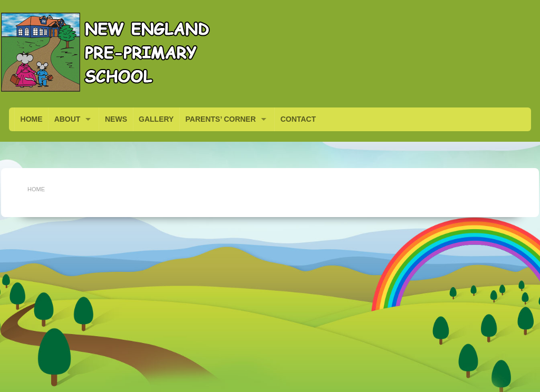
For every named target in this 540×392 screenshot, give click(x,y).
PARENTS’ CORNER (221, 119)
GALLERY (156, 119)
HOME (32, 119)
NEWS (116, 119)
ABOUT (67, 119)
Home (36, 189)
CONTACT (298, 119)
